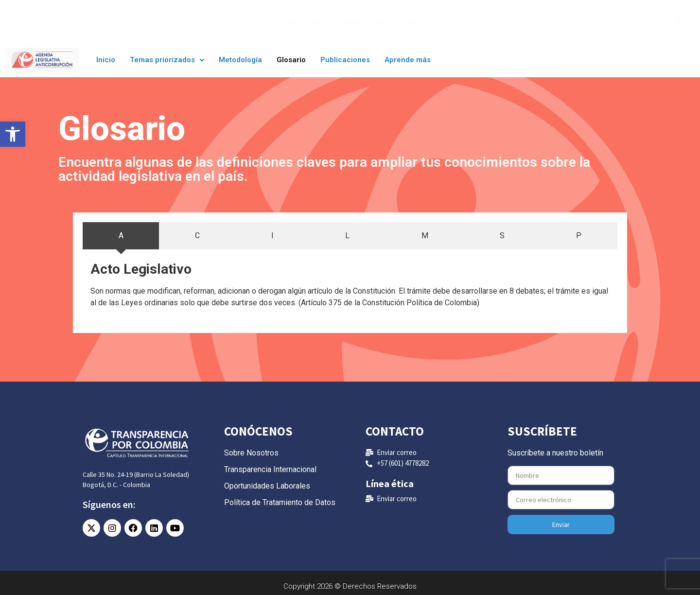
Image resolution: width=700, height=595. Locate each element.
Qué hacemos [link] (307, 21)
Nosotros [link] (427, 21)
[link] (13, 134)
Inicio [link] (264, 21)
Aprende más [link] (408, 60)
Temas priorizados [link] (167, 60)
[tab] (121, 236)
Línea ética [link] (390, 483)
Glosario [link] (291, 60)
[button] (167, 60)
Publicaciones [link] (367, 21)
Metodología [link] (240, 60)
